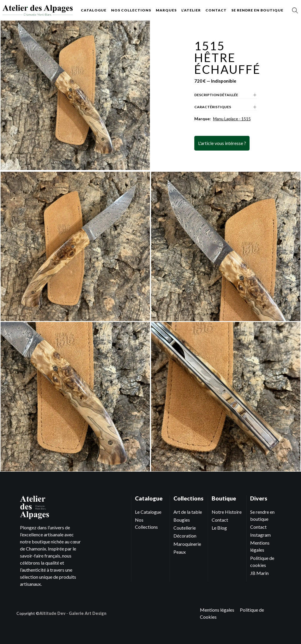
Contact (216, 10)
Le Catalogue (148, 512)
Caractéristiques (226, 107)
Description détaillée (226, 95)
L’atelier (191, 10)
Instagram (260, 535)
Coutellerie (185, 528)
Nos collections (131, 10)
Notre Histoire (227, 512)
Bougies (182, 520)
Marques (166, 10)
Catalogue (94, 10)
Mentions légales (217, 610)
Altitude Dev (52, 613)
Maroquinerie (187, 544)
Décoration (185, 536)
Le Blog (219, 528)
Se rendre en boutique (257, 10)
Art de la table (188, 512)
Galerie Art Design (88, 613)
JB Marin (259, 573)
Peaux (180, 552)
